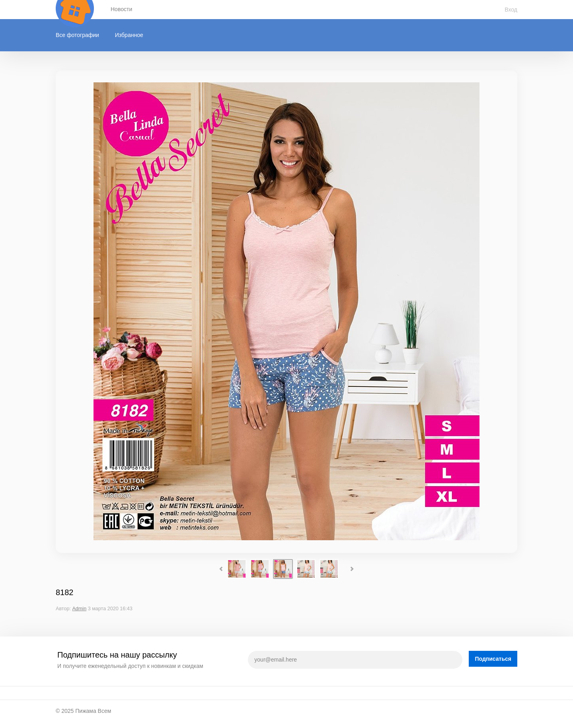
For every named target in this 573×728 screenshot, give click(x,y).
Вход (511, 10)
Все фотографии (77, 35)
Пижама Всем (93, 711)
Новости (121, 9)
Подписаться (493, 659)
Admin (79, 609)
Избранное (129, 35)
